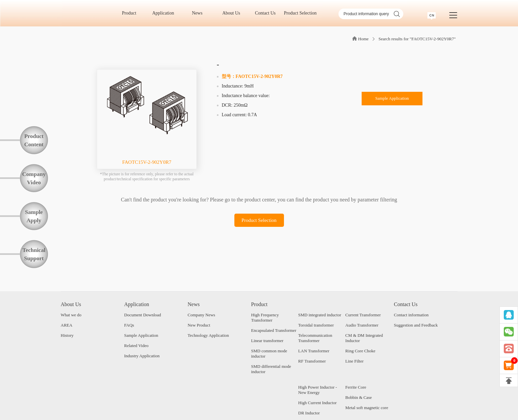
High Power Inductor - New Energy (318, 390)
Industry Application (142, 356)
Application (165, 13)
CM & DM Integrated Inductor (364, 338)
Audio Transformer (362, 325)
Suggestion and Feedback (416, 325)
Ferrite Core (356, 387)
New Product (199, 325)
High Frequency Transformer (265, 317)
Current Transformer (363, 315)
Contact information (411, 315)
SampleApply (34, 216)
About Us (233, 13)
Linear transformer (267, 341)
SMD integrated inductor (320, 315)
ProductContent (34, 140)
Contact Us (267, 13)
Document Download (143, 315)
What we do (71, 315)
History (67, 335)
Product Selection (300, 13)
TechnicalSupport (34, 254)
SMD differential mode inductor (271, 369)
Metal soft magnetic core (367, 408)
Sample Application (392, 100)
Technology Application (208, 335)
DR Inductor (309, 413)
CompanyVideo (34, 178)
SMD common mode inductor (269, 353)
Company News (201, 315)
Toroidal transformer (316, 325)
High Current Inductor (317, 403)
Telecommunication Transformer (315, 338)
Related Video (137, 346)
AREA (67, 325)
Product (131, 13)
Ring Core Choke (360, 351)
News (199, 13)
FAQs (129, 325)
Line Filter (355, 361)
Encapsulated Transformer (274, 330)
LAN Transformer (314, 351)
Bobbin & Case (359, 397)
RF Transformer (312, 361)
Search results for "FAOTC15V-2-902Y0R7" (417, 39)
